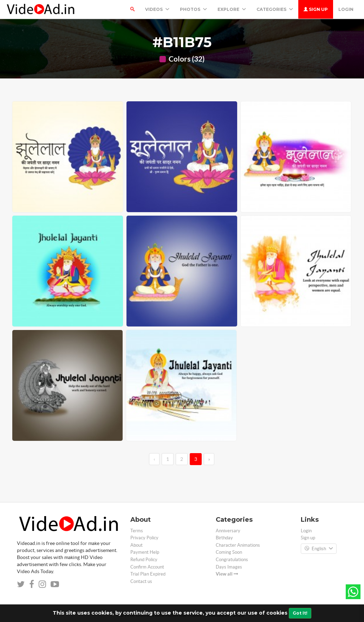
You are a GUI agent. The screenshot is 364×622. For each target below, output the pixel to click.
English (319, 549)
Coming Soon (229, 552)
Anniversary (228, 531)
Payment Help (145, 552)
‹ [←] (154, 459)
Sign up (316, 9)
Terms (137, 531)
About (136, 545)
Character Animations (238, 545)
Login (346, 9)
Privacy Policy (144, 538)
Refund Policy (144, 560)
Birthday (224, 538)
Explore (232, 9)
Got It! (300, 613)
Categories (275, 9)
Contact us (141, 581)
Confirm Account (147, 567)
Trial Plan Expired (148, 574)
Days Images (229, 567)
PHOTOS (193, 9)
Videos (157, 9)
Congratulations (232, 560)
